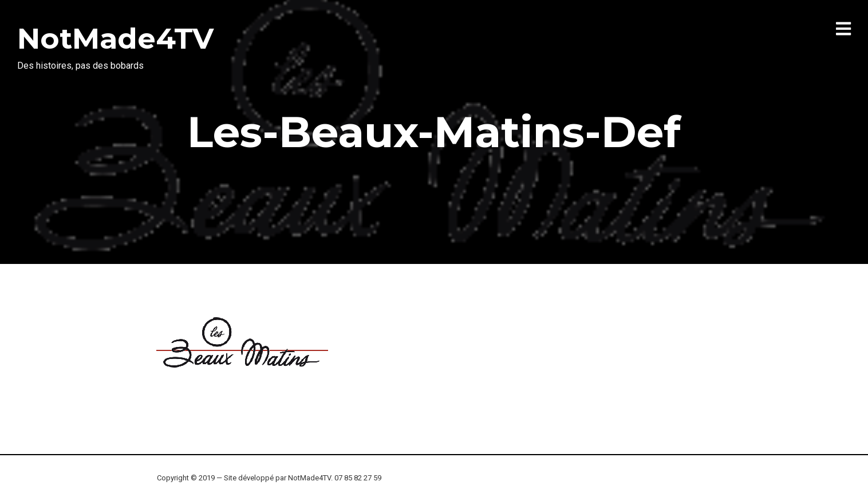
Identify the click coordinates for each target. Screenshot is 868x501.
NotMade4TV (115, 39)
